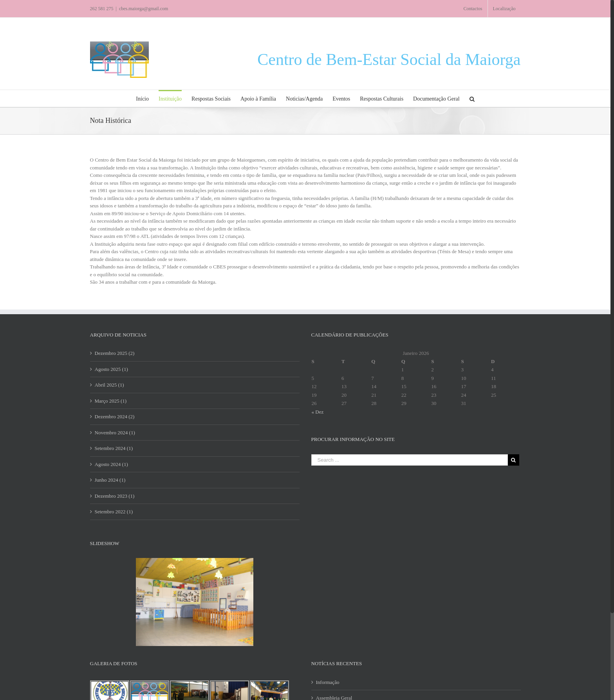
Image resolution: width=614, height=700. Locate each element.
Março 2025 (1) (111, 401)
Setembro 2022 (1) (114, 512)
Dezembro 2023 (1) (115, 496)
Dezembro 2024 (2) (115, 417)
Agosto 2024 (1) (111, 464)
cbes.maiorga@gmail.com (144, 9)
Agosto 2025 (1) (111, 369)
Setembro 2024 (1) (114, 448)
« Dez (318, 412)
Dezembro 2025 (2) (115, 353)
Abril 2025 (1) (109, 385)
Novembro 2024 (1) (115, 433)
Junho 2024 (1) (110, 480)
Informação (328, 682)
